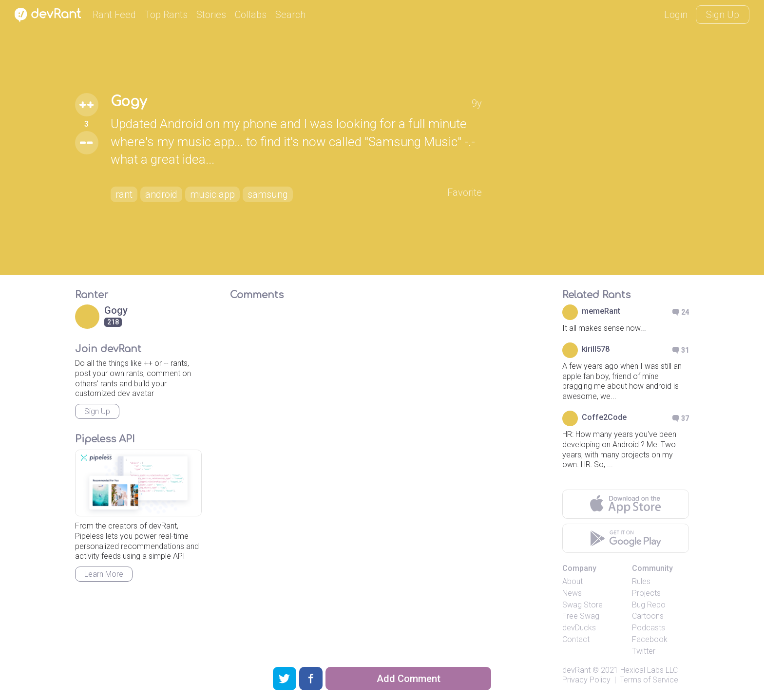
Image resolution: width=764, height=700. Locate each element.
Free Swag (581, 616)
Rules (641, 581)
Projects (646, 593)
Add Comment (409, 679)
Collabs (251, 15)
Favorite (465, 192)
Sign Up (723, 15)
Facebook (650, 639)
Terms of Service (649, 680)
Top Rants (166, 15)
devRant (576, 670)
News (572, 593)
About (573, 581)
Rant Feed (114, 15)
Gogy (129, 102)
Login (676, 15)
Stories (211, 15)
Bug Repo (649, 605)
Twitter (644, 651)
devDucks (579, 628)
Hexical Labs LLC (649, 670)
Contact (576, 639)
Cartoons (648, 616)
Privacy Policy (586, 680)
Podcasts (649, 628)
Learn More (104, 574)
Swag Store (583, 605)
